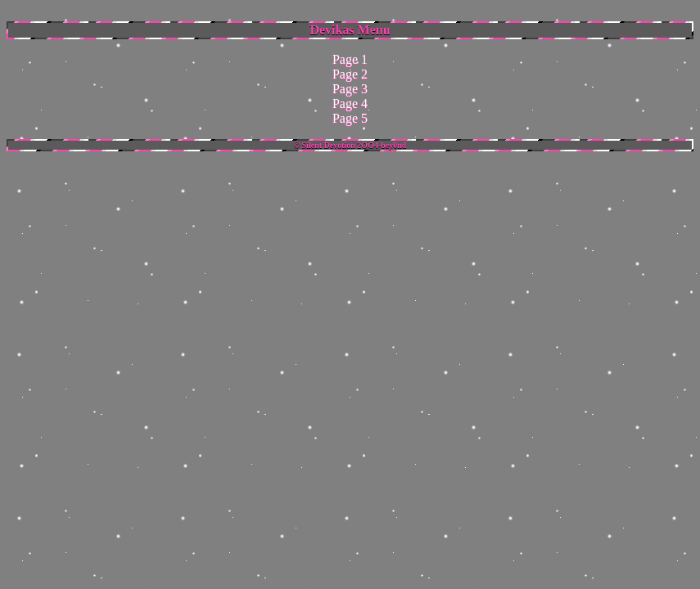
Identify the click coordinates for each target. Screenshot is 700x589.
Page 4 (350, 103)
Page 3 (350, 89)
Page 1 (350, 59)
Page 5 (350, 118)
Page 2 (350, 74)
